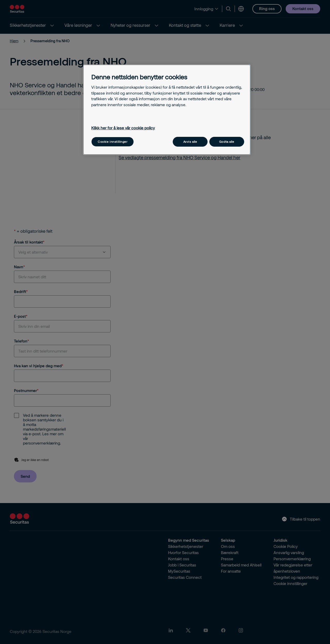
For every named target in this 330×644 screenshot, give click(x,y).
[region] (167, 110)
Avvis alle (190, 142)
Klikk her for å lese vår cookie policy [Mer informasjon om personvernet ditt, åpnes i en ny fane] (123, 128)
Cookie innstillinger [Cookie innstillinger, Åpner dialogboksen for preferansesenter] (113, 142)
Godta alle (227, 142)
